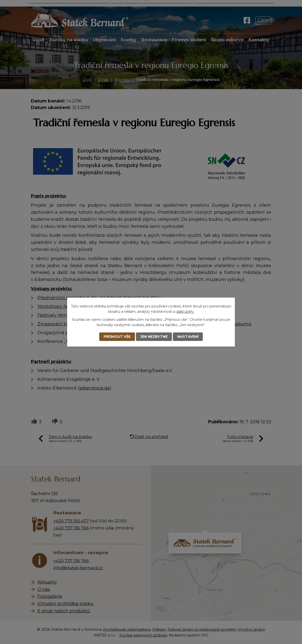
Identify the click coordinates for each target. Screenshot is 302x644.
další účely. (185, 312)
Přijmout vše (117, 337)
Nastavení (188, 337)
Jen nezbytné (154, 337)
